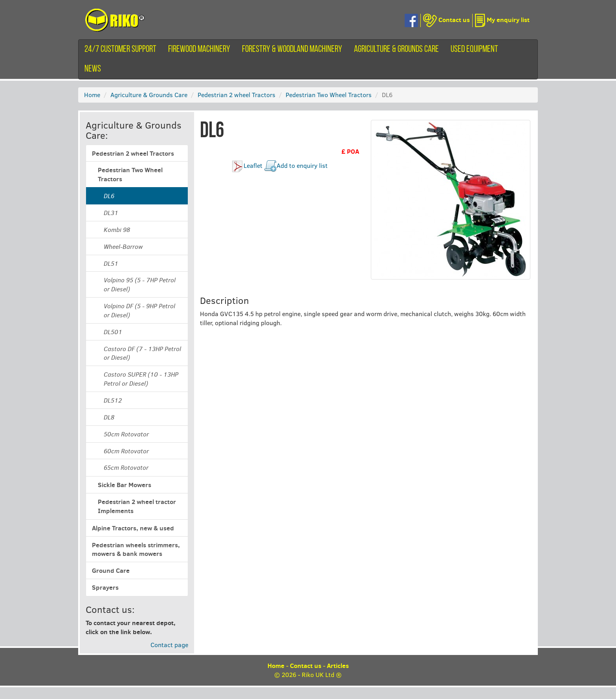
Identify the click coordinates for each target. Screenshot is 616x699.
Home (92, 95)
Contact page (169, 645)
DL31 (111, 213)
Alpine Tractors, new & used (133, 528)
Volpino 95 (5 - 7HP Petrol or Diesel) (140, 284)
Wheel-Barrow (123, 246)
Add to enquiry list (302, 165)
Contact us (306, 666)
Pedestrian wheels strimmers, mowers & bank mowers (136, 549)
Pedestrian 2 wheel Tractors (236, 95)
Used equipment (474, 50)
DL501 (113, 332)
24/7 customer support (120, 50)
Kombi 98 (117, 230)
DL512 (113, 400)
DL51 (111, 263)
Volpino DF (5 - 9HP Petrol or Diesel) (139, 310)
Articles (338, 666)
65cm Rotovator (126, 467)
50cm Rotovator (126, 434)
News (93, 69)
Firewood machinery (199, 50)
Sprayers (105, 587)
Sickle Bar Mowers (125, 485)
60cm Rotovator (126, 451)
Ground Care (111, 570)
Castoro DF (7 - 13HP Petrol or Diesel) (142, 353)
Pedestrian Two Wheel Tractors (329, 95)
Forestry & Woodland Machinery (292, 50)
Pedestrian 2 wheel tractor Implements (137, 506)
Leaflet (253, 165)
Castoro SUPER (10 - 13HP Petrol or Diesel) (141, 379)
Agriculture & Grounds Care (396, 50)
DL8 (109, 417)
